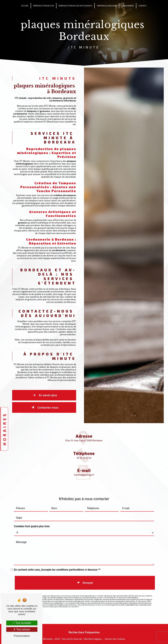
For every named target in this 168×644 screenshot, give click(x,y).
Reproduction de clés (44, 6)
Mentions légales (93, 637)
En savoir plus (44, 401)
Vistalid (49, 637)
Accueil (25, 6)
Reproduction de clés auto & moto (75, 6)
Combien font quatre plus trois (32, 519)
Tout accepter (22, 623)
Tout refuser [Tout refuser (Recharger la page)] (22, 629)
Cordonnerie (128, 6)
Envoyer (87, 573)
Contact (143, 6)
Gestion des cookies (115, 637)
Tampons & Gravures (107, 6)
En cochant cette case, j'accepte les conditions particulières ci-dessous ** (57, 562)
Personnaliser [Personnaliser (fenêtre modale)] (22, 636)
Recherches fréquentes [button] (84, 631)
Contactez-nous (44, 412)
